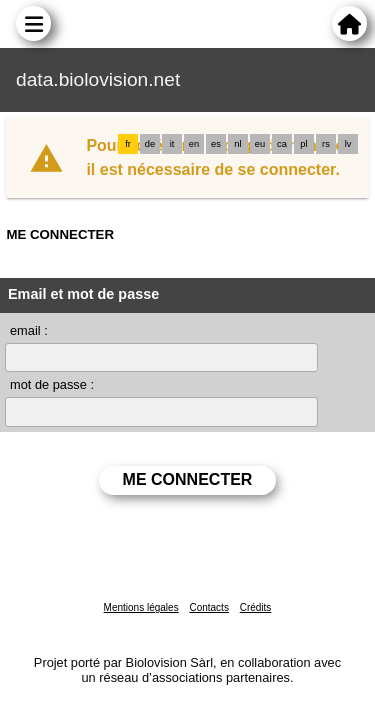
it (172, 144)
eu (260, 144)
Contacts (208, 607)
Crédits (256, 607)
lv (348, 144)
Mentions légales (141, 607)
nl (237, 144)
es (216, 144)
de (150, 144)
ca (282, 144)
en (194, 144)
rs (326, 144)
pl (303, 144)
